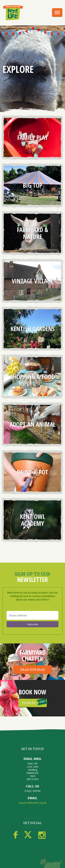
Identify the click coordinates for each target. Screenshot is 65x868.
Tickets (29, 703)
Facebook (16, 835)
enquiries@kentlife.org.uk (32, 803)
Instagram (42, 835)
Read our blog (33, 670)
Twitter (28, 835)
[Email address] (32, 615)
